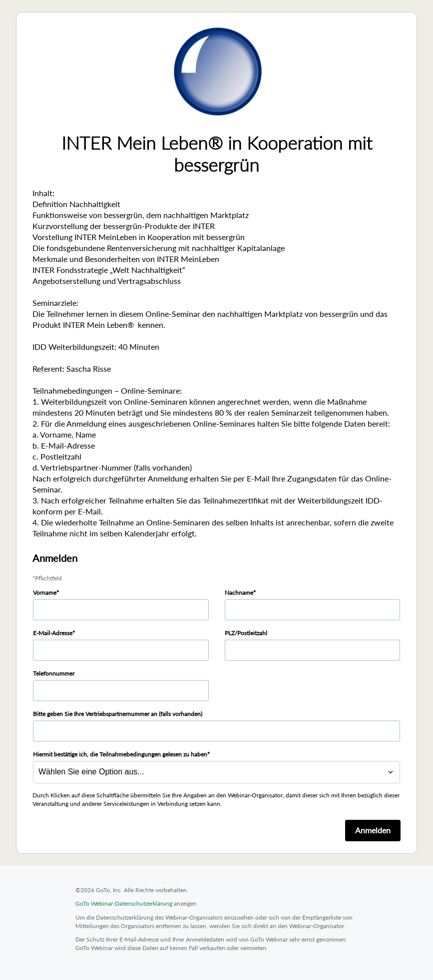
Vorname (45, 593)
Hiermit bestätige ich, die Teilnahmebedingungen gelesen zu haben (120, 754)
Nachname (239, 593)
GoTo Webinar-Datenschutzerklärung (124, 903)
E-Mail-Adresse (53, 633)
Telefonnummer (54, 673)
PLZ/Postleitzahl (246, 633)
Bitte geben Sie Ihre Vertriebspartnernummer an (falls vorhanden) (118, 714)
